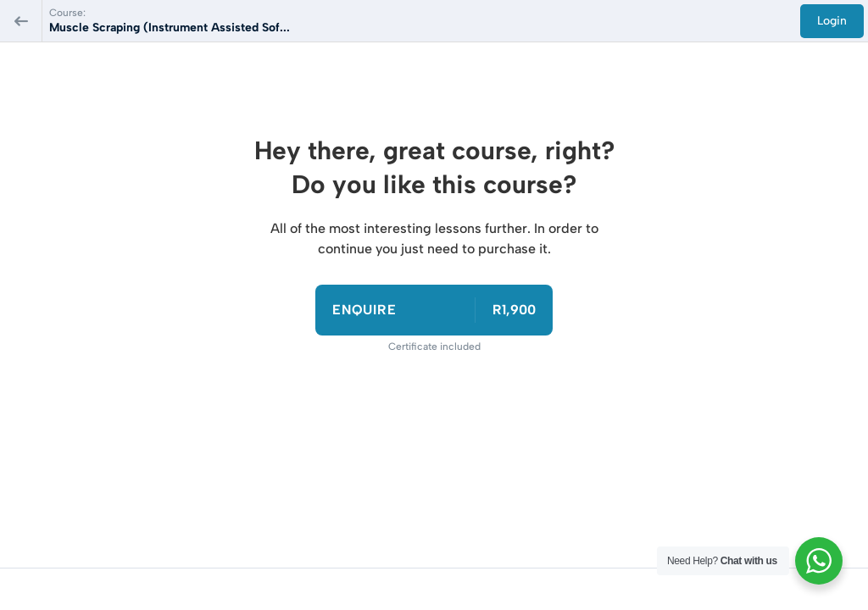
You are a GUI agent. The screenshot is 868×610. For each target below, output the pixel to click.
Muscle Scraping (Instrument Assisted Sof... (170, 28)
